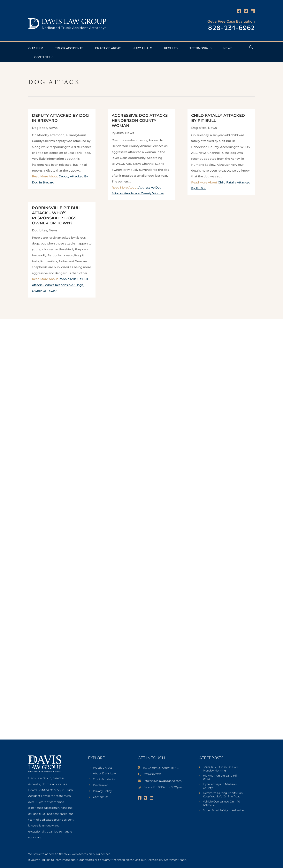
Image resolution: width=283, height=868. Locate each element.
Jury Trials (143, 48)
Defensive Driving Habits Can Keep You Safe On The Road (223, 795)
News (228, 48)
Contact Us (44, 57)
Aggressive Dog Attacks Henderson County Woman (140, 120)
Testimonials (200, 48)
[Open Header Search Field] (251, 47)
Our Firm (36, 48)
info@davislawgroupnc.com (163, 781)
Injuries (118, 133)
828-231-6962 (231, 28)
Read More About (60, 285)
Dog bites (40, 128)
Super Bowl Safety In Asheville (223, 810)
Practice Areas (108, 48)
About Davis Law (104, 774)
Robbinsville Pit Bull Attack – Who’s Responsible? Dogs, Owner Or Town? (60, 285)
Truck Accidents (69, 48)
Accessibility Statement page (166, 860)
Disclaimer (100, 785)
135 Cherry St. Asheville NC (161, 768)
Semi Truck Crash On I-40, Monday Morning (221, 769)
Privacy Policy (102, 791)
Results (171, 48)
